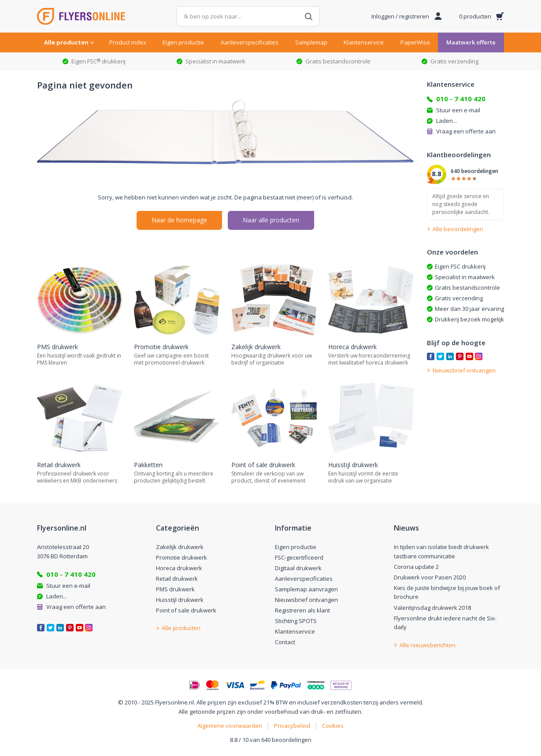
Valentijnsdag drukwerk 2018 (432, 608)
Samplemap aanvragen (306, 589)
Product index (128, 42)
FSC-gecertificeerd (299, 557)
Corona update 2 (416, 567)
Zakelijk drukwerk (180, 547)
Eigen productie (183, 42)
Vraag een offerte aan (466, 131)
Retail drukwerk (177, 579)
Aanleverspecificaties (250, 42)
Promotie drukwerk (182, 557)
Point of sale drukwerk (186, 610)
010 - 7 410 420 (461, 99)
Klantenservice (364, 42)
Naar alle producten (271, 220)
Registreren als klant (302, 610)
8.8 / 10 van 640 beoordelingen (271, 740)
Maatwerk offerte (471, 42)
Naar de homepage (179, 220)
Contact (285, 642)
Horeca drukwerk (179, 568)
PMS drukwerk (175, 589)
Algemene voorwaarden (230, 726)
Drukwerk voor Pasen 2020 (430, 577)
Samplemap (311, 42)
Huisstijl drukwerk (180, 600)
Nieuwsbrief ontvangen (306, 600)
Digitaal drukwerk (298, 568)
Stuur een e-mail (458, 110)
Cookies (333, 726)
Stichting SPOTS (296, 621)
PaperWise (415, 42)
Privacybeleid (292, 726)
